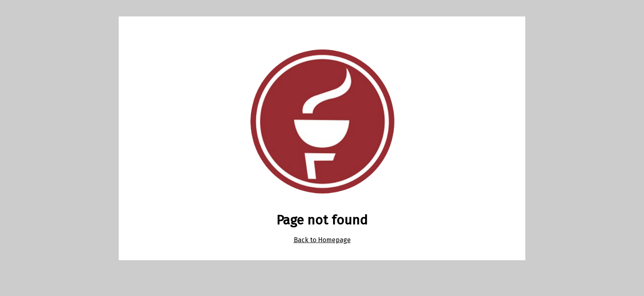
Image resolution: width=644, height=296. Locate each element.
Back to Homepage (322, 240)
